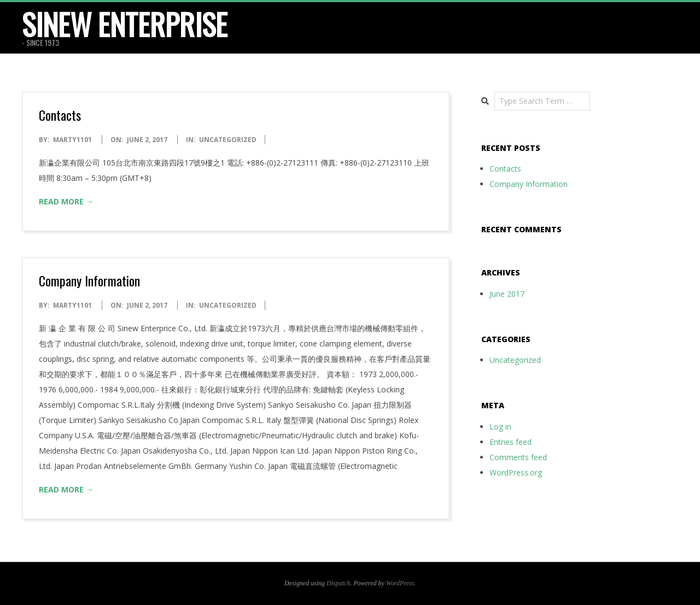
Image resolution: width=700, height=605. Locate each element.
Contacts (60, 115)
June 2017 (507, 294)
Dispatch (338, 583)
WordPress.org (516, 472)
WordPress (400, 583)
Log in (500, 427)
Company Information (89, 280)
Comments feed (518, 457)
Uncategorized (228, 140)
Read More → (66, 201)
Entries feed (511, 442)
